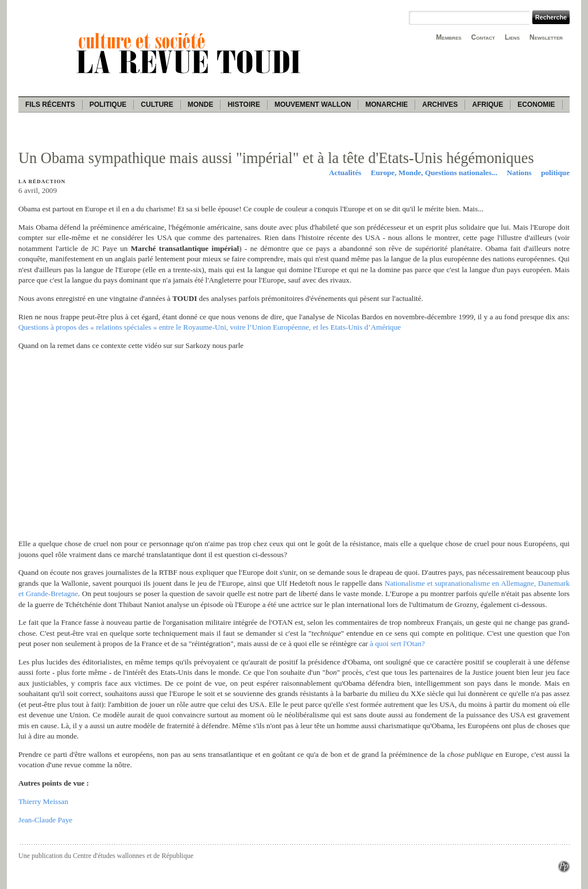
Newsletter (546, 37)
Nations (519, 173)
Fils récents (50, 105)
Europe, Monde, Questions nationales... (434, 173)
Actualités (345, 173)
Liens (512, 37)
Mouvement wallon (313, 105)
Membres (448, 37)
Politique (108, 105)
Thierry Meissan (43, 801)
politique (555, 173)
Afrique (488, 105)
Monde (201, 105)
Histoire (243, 105)
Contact (483, 37)
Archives (440, 105)
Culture (157, 105)
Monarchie (386, 105)
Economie (536, 105)
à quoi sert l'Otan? (397, 643)
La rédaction (42, 181)
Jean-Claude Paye (45, 820)
